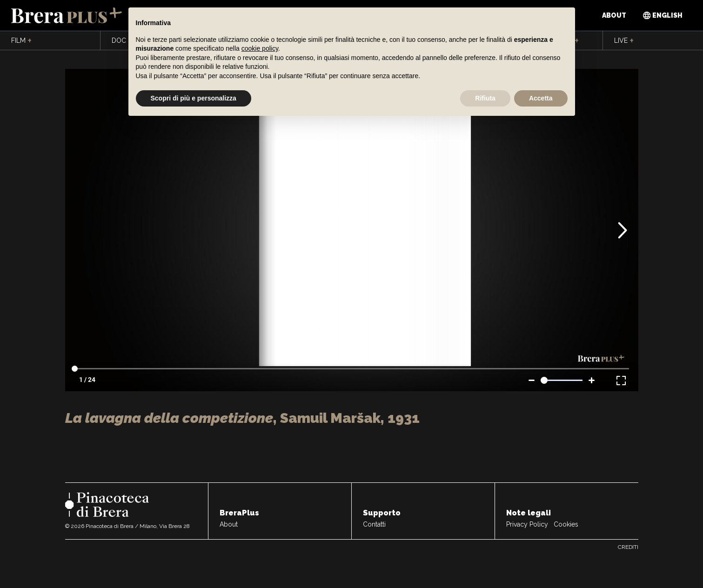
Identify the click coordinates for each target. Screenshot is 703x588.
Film (21, 41)
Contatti (374, 524)
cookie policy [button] (260, 48)
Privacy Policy (527, 524)
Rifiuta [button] (485, 98)
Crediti (628, 547)
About (614, 15)
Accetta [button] (541, 98)
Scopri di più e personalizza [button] (194, 98)
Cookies (566, 524)
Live (624, 41)
